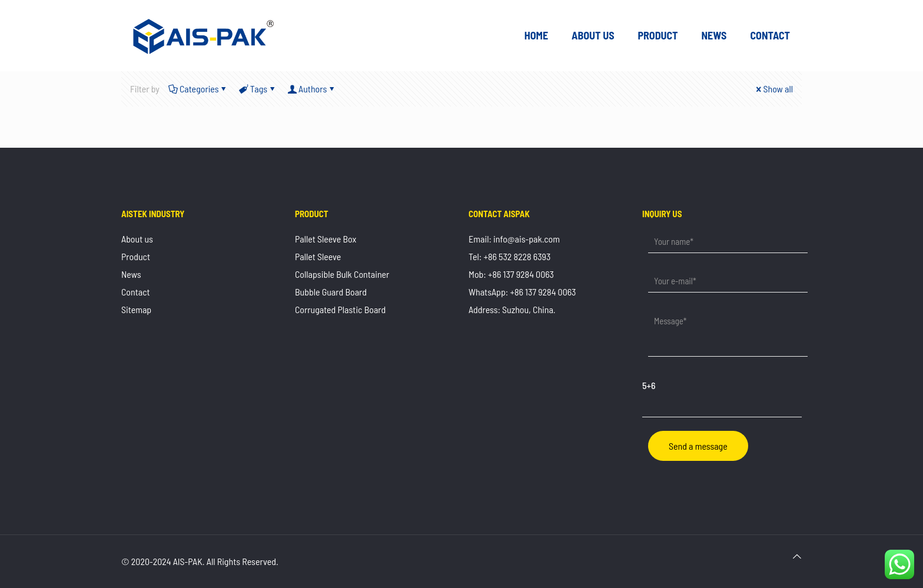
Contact (136, 292)
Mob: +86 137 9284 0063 (511, 274)
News (131, 274)
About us (137, 239)
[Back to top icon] (797, 556)
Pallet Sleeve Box (326, 239)
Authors (312, 89)
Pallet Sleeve (318, 256)
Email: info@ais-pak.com (514, 239)
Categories (198, 89)
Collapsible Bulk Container (342, 274)
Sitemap (136, 309)
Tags (258, 89)
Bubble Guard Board (331, 292)
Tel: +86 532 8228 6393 (509, 256)
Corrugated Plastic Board (340, 309)
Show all (773, 89)
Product (136, 256)
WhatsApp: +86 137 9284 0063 (522, 292)
